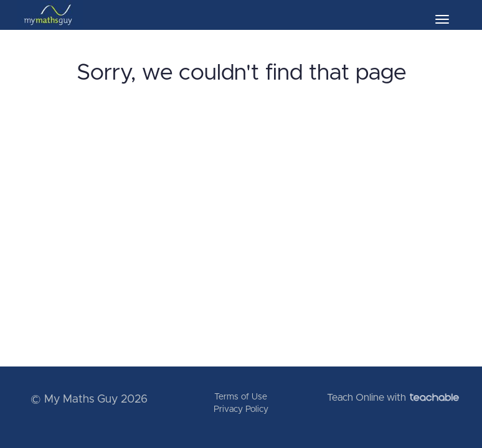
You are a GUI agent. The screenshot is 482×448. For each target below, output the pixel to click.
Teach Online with (393, 398)
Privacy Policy (241, 409)
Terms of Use (241, 397)
